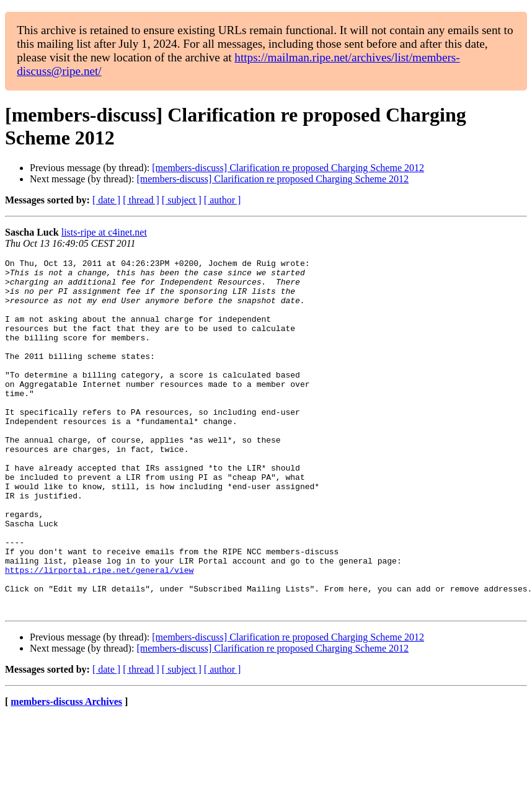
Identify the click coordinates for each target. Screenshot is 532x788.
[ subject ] (182, 200)
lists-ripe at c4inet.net (104, 232)
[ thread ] (141, 200)
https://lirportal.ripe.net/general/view (99, 633)
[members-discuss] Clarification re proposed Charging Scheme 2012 (288, 168)
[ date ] (106, 200)
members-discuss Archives (66, 772)
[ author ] (223, 200)
